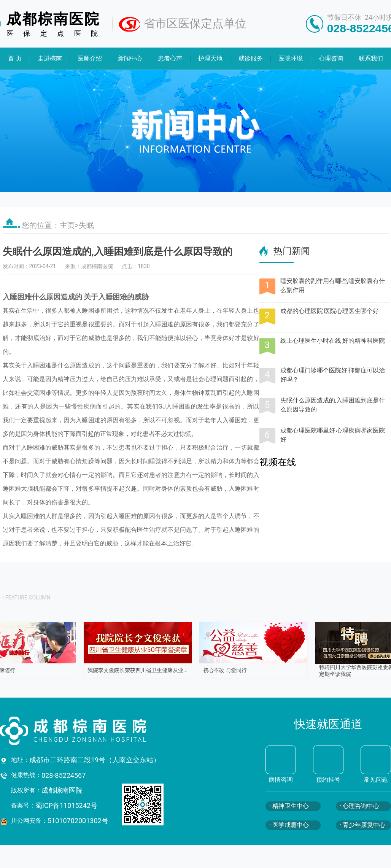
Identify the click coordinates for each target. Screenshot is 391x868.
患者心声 (170, 58)
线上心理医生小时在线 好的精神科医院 (333, 341)
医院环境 (291, 58)
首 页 (15, 58)
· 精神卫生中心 (289, 806)
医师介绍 (90, 58)
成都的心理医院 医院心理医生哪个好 (330, 311)
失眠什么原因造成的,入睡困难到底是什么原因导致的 (333, 405)
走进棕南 (49, 58)
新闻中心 (130, 58)
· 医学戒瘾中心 (289, 825)
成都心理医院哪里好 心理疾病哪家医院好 (333, 435)
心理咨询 (331, 58)
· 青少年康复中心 (362, 825)
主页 (67, 225)
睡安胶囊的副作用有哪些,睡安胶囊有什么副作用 (333, 285)
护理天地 (210, 58)
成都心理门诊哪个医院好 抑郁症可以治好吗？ (333, 375)
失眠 (86, 225)
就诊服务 (250, 58)
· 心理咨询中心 (359, 806)
